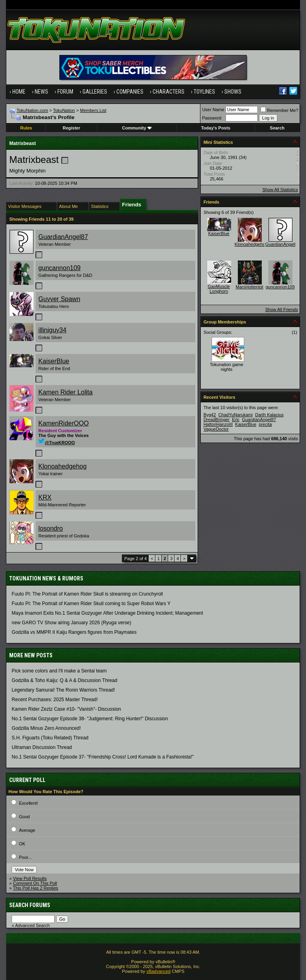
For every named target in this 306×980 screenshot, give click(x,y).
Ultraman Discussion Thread (42, 747)
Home (19, 92)
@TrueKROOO (57, 443)
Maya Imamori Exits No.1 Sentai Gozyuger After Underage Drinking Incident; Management (107, 613)
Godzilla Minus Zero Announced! (46, 728)
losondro (50, 528)
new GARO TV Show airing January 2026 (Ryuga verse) (71, 623)
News (41, 92)
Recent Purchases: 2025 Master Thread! (55, 700)
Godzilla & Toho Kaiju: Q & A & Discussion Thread (64, 680)
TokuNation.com (32, 110)
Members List (93, 110)
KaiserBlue (54, 361)
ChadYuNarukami (235, 415)
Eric (236, 419)
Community (137, 128)
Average (27, 830)
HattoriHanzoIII (218, 424)
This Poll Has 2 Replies (35, 888)
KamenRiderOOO (63, 423)
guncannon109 (59, 268)
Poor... (25, 857)
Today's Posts (215, 128)
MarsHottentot (250, 287)
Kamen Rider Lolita (65, 392)
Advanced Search (32, 925)
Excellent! (29, 803)
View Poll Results (30, 878)
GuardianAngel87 (63, 237)
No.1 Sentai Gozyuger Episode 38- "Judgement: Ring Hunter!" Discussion (90, 719)
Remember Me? (280, 110)
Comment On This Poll (35, 883)
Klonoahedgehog (62, 466)
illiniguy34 (52, 330)
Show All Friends (282, 310)
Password (212, 118)
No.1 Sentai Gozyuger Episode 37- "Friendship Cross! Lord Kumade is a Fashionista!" (103, 757)
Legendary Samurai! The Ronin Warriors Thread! (63, 690)
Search (277, 128)
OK (22, 844)
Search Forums (30, 905)
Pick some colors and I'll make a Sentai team (59, 671)
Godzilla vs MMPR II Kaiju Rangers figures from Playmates (74, 632)
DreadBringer (217, 419)
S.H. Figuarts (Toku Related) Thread (50, 738)
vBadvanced (158, 971)
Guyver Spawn (59, 299)
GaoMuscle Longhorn (219, 289)
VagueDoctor (216, 429)
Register (71, 128)
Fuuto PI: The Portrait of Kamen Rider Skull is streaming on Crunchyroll (87, 594)
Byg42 (210, 415)
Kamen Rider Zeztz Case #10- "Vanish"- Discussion (66, 709)
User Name (213, 110)
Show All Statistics (280, 190)
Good (25, 817)
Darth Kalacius (269, 415)
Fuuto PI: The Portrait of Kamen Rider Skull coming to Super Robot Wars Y (91, 604)
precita (265, 424)
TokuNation (64, 110)
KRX (45, 497)
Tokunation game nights (227, 367)
